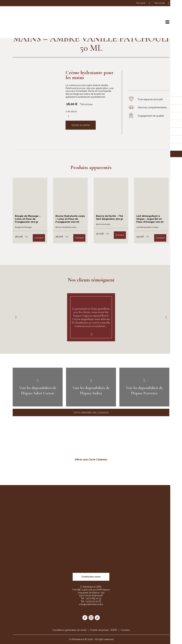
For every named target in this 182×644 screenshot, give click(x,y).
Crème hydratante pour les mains (90, 75)
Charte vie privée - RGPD (104, 630)
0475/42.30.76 (93, 601)
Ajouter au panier (81, 125)
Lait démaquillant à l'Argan (148, 227)
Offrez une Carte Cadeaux (91, 460)
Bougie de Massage (23, 227)
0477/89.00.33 (93, 598)
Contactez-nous (91, 577)
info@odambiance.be (91, 604)
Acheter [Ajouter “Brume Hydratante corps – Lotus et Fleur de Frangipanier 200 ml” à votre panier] (79, 238)
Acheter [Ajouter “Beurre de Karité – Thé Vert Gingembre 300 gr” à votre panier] (120, 235)
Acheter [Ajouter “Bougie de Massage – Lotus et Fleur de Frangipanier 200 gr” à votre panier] (39, 238)
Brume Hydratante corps (66, 227)
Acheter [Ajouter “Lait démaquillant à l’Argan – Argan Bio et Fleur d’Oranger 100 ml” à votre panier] (160, 238)
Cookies (125, 630)
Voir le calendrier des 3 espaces (91, 412)
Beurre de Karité (103, 224)
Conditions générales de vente (70, 630)
